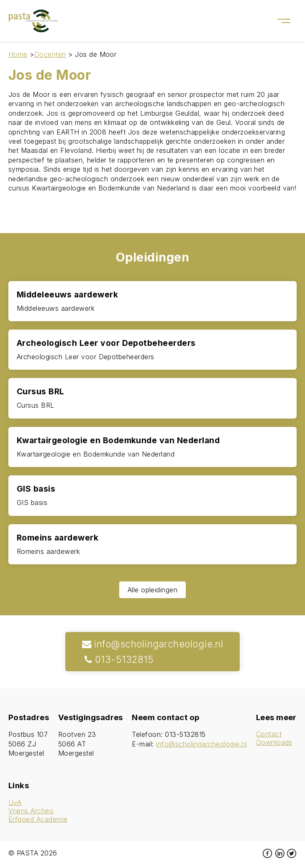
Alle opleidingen (153, 590)
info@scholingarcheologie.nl (153, 644)
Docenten (50, 54)
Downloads (274, 742)
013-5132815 (118, 659)
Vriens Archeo (31, 811)
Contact (269, 734)
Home (18, 54)
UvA (15, 802)
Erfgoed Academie (38, 819)
